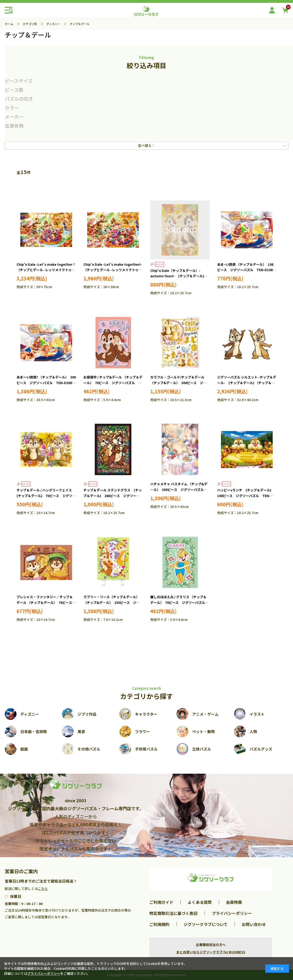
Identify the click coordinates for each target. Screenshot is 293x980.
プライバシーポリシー (232, 913)
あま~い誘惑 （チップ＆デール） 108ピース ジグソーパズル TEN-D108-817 (246, 270)
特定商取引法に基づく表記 (173, 913)
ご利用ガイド (161, 902)
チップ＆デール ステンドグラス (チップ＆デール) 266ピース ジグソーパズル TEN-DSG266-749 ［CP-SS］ (113, 496)
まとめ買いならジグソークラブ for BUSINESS (211, 952)
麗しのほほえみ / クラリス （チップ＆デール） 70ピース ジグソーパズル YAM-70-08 (179, 602)
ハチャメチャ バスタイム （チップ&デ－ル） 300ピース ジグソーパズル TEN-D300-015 (179, 490)
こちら (43, 889)
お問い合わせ (254, 924)
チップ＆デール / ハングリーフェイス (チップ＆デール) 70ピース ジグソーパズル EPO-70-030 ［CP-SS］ (46, 496)
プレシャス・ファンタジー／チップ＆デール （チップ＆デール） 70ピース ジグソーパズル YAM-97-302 (46, 602)
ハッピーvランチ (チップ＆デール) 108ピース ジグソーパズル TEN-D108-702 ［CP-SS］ (246, 496)
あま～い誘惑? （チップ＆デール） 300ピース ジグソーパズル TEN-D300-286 (46, 383)
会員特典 (234, 902)
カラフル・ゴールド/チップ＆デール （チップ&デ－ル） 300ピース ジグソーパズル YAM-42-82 (178, 383)
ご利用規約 (159, 924)
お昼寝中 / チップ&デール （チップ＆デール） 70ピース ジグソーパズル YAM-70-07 (113, 383)
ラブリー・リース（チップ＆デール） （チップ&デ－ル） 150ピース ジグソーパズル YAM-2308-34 (112, 602)
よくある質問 (200, 902)
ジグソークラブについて (206, 924)
